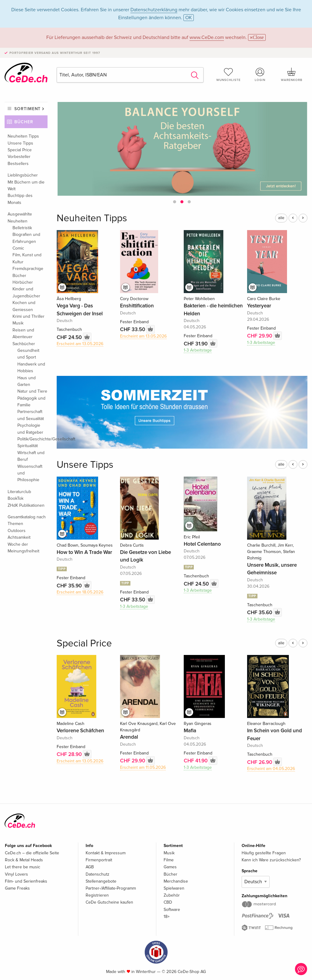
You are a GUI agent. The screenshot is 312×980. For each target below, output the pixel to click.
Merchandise (176, 881)
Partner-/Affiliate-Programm (111, 888)
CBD (168, 902)
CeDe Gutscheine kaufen (109, 902)
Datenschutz (97, 874)
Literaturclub (19, 492)
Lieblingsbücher (23, 175)
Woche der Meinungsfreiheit (23, 548)
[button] (175, 202)
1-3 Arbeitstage (198, 350)
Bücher (24, 122)
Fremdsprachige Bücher (28, 272)
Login (260, 75)
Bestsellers (18, 164)
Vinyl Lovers (16, 874)
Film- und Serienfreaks (26, 881)
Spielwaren (174, 888)
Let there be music (23, 867)
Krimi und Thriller (28, 316)
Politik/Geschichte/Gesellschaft (32, 439)
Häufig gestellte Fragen (264, 853)
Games (170, 867)
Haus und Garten (27, 381)
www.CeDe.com (207, 37)
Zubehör (172, 895)
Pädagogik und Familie (31, 402)
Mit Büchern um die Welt (26, 185)
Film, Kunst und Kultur (27, 258)
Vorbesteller (19, 157)
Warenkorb (292, 75)
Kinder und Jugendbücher (26, 292)
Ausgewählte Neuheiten (20, 217)
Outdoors (17, 531)
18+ (167, 917)
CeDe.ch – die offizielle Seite (32, 853)
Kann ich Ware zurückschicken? (271, 860)
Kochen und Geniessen (24, 306)
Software (172, 910)
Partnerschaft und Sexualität (31, 415)
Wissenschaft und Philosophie (30, 473)
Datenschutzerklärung (154, 10)
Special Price (20, 150)
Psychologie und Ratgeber (30, 429)
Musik (18, 323)
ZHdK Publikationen (26, 505)
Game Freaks (17, 888)
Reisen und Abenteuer (23, 333)
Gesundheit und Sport (28, 354)
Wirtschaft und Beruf (31, 456)
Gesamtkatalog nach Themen (27, 520)
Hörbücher (23, 282)
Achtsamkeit (19, 537)
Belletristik (22, 228)
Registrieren (97, 895)
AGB (90, 867)
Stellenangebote (101, 881)
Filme (169, 860)
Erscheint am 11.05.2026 (143, 767)
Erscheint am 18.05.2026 (80, 592)
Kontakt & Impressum (106, 853)
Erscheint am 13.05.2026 (80, 344)
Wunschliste (229, 75)
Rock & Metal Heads (24, 860)
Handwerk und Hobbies (31, 367)
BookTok (16, 498)
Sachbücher (24, 344)
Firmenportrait (99, 860)
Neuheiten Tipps (23, 136)
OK (189, 18)
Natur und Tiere (32, 391)
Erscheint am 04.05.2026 (271, 769)
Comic (18, 248)
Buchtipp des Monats (20, 199)
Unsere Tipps (20, 143)
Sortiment (27, 109)
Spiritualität (28, 446)
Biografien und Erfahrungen (26, 238)
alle (281, 218)
